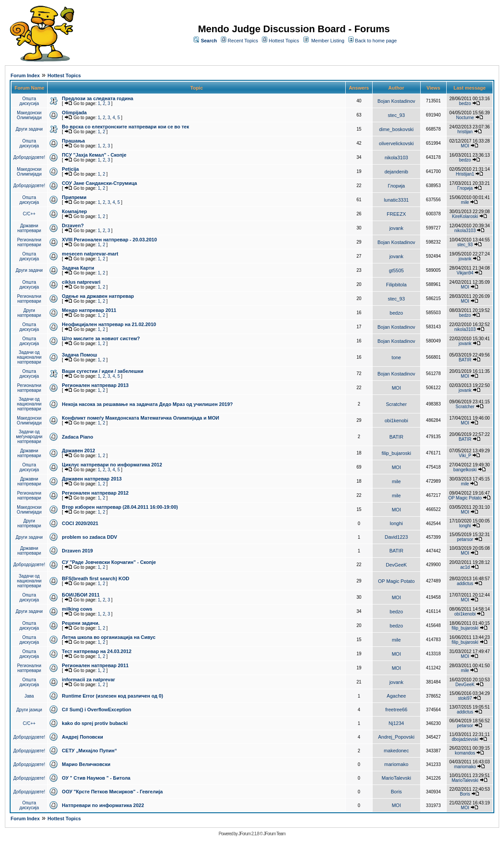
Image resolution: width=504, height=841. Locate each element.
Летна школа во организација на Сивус (108, 637)
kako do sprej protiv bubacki (95, 723)
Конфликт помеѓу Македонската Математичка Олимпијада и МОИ (140, 418)
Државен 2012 (78, 451)
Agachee (396, 696)
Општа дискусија (29, 101)
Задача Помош (79, 355)
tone (396, 357)
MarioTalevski (396, 778)
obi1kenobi (396, 420)
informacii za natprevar (88, 680)
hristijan (465, 132)
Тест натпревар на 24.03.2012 (97, 651)
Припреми (74, 197)
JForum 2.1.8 (248, 834)
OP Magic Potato (465, 498)
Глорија (396, 186)
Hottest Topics (284, 41)
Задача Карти (78, 268)
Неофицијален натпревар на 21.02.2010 (109, 324)
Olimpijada (74, 113)
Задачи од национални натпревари (29, 357)
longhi (396, 523)
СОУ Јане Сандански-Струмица (99, 183)
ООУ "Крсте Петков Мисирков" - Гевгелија (112, 792)
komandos (465, 753)
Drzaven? (73, 225)
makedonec (396, 751)
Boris (396, 792)
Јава (29, 696)
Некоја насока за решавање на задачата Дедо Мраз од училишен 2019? (147, 404)
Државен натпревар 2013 (92, 479)
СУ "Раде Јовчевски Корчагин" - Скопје (109, 562)
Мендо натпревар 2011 (89, 310)
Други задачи (29, 129)
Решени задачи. (80, 623)
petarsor (465, 539)
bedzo (465, 103)
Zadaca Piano (77, 437)
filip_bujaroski (396, 453)
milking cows (77, 609)
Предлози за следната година (97, 98)
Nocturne (465, 118)
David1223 (397, 537)
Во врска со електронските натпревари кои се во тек (125, 127)
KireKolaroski (465, 216)
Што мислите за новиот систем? (101, 338)
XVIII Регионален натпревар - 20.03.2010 (109, 240)
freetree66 (396, 710)
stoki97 (465, 698)
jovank (396, 228)
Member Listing (328, 41)
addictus (465, 584)
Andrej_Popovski (397, 737)
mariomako (396, 764)
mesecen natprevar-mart (90, 254)
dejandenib (396, 172)
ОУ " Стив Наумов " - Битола (96, 778)
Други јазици (29, 710)
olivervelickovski (396, 143)
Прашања (73, 141)
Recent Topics (243, 41)
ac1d (465, 567)
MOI (465, 146)
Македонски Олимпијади (29, 115)
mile (465, 202)
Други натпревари (29, 313)
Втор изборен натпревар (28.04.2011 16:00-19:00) (120, 507)
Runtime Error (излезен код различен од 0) (112, 696)
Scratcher (396, 404)
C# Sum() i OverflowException (96, 710)
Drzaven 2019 (77, 551)
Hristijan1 (465, 174)
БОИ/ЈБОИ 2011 (80, 595)
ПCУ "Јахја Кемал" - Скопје (94, 155)
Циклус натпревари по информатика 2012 (112, 465)
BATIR (465, 360)
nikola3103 (396, 158)
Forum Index (25, 75)
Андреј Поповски (82, 737)
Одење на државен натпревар (98, 296)
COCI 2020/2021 (80, 523)
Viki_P (465, 456)
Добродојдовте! (29, 157)
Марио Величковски (86, 764)
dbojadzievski (465, 739)
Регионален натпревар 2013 (95, 385)
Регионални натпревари (29, 242)
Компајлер (74, 211)
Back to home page (376, 41)
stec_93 (397, 115)
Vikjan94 (465, 273)
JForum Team (274, 834)
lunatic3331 (396, 200)
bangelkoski (465, 470)
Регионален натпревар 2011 (95, 665)
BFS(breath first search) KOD (95, 578)
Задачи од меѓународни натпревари (29, 437)
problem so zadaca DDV (89, 537)
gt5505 (396, 270)
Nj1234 (396, 723)
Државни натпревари (29, 228)
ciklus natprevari (81, 282)
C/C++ (29, 214)
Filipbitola (396, 285)
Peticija (70, 169)
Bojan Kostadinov (396, 101)
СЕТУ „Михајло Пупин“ (89, 751)
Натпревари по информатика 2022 (103, 805)
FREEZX (396, 214)
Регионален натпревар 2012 (95, 493)
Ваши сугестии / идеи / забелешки (103, 371)
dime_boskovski (396, 129)
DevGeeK (396, 565)
